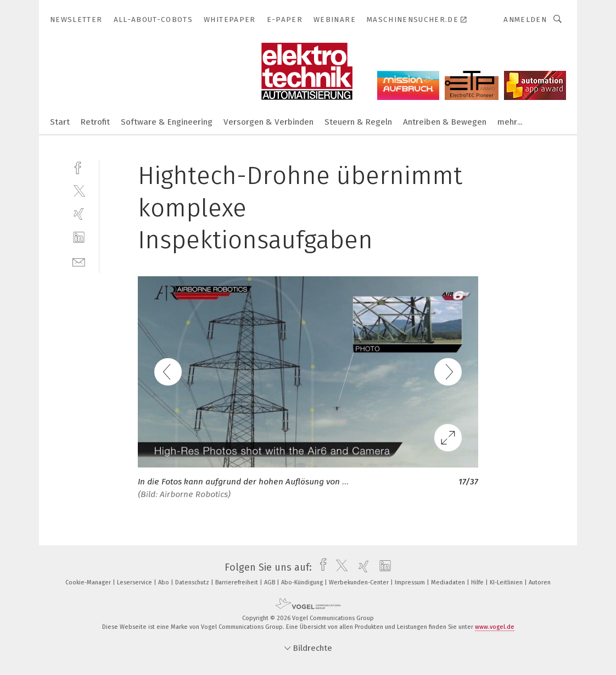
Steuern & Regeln (358, 122)
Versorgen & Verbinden (268, 122)
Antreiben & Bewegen (445, 122)
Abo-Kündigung (303, 582)
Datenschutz (193, 582)
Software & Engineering (167, 122)
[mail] (79, 261)
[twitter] (79, 190)
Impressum (411, 582)
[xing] (79, 214)
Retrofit (95, 122)
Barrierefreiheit (237, 582)
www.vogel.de (495, 627)
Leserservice (135, 582)
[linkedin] (79, 238)
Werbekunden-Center (360, 582)
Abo (164, 582)
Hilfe (478, 582)
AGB (270, 582)
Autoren (540, 582)
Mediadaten (449, 582)
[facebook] (79, 167)
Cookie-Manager (89, 582)
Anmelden (525, 19)
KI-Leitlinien (507, 582)
